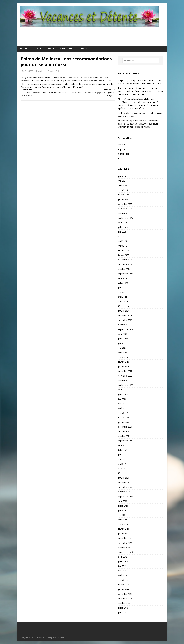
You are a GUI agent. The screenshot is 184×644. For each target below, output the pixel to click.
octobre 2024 (124, 269)
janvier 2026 (124, 199)
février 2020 (124, 529)
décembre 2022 (125, 371)
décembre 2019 (125, 538)
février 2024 (124, 306)
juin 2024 (122, 288)
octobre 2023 (124, 325)
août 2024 (123, 278)
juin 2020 (122, 510)
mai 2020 (122, 515)
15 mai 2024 (29, 71)
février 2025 (124, 250)
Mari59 (41, 71)
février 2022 (124, 417)
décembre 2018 (125, 594)
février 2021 (124, 473)
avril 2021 (122, 464)
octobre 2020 (124, 492)
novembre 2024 (125, 264)
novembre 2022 (125, 376)
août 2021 (123, 445)
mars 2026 (123, 190)
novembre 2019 (125, 543)
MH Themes (59, 638)
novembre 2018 (125, 598)
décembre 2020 (125, 483)
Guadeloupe (67, 49)
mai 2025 (122, 237)
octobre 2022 (124, 380)
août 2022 (123, 390)
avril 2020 (122, 520)
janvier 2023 (124, 366)
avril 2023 (122, 353)
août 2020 (123, 501)
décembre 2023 (125, 315)
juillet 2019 (123, 561)
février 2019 (124, 585)
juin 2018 (122, 613)
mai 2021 (122, 459)
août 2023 (123, 334)
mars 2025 (123, 246)
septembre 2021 (126, 441)
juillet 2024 (123, 283)
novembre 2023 (125, 320)
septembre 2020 (126, 496)
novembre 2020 (125, 487)
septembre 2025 (126, 218)
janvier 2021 (124, 478)
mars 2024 (123, 301)
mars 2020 (123, 524)
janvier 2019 (124, 589)
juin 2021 (122, 455)
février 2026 (124, 195)
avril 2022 (122, 408)
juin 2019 (122, 566)
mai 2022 (122, 404)
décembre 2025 (125, 204)
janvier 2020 (124, 534)
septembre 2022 (126, 385)
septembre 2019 (126, 552)
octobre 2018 (124, 603)
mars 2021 (123, 469)
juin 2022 (122, 399)
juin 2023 (122, 343)
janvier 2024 (124, 311)
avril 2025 (122, 241)
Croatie (83, 49)
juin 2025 (122, 232)
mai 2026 (122, 181)
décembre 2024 (125, 260)
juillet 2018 (123, 608)
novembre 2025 (125, 209)
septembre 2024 (126, 274)
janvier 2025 (124, 255)
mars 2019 (123, 580)
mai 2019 (122, 571)
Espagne (38, 49)
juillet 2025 (123, 227)
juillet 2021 (123, 450)
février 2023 (124, 362)
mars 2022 (123, 413)
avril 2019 (122, 575)
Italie (51, 49)
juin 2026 (122, 176)
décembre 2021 (125, 427)
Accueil (24, 49)
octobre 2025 (124, 213)
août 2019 (123, 557)
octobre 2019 (124, 547)
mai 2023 (122, 348)
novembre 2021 (125, 431)
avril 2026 (122, 185)
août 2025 (123, 223)
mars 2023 (123, 357)
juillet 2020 (123, 506)
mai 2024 (122, 292)
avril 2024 (122, 297)
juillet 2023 (123, 339)
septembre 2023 (126, 329)
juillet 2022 (123, 394)
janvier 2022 (124, 422)
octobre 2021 (124, 436)
